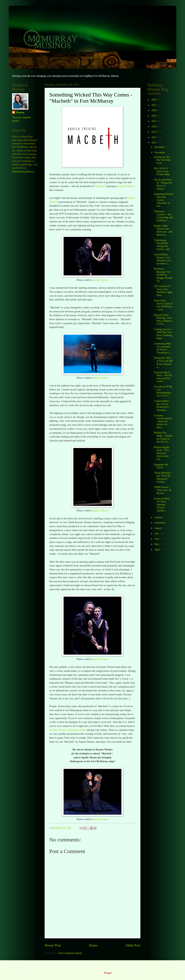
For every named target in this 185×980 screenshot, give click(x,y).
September (160, 523)
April (157, 550)
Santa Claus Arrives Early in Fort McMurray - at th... (163, 305)
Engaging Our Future (161, 466)
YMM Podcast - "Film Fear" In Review (162, 490)
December (160, 147)
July (157, 534)
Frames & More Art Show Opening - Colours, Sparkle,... (162, 505)
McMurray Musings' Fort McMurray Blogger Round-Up (163, 275)
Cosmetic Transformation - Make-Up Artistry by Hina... (163, 421)
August (158, 528)
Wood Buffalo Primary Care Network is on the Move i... (162, 259)
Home (93, 945)
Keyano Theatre (126, 186)
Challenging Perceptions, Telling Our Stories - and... (162, 245)
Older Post (133, 945)
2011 (154, 143)
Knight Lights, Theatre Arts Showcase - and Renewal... (163, 230)
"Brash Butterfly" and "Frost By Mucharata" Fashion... (163, 477)
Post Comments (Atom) (70, 953)
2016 (154, 116)
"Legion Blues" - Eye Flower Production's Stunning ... (162, 406)
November (160, 153)
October (159, 517)
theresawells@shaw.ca (23, 172)
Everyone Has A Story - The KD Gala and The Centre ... (163, 377)
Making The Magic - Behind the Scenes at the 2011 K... (163, 437)
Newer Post (53, 945)
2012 (154, 137)
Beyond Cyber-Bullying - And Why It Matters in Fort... (163, 320)
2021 (154, 105)
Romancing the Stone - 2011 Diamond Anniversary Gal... (161, 453)
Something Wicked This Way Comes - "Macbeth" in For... (163, 200)
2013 (154, 132)
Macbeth (100, 186)
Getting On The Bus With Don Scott (162, 160)
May (157, 544)
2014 (154, 126)
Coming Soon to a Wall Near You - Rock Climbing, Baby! (163, 334)
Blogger (108, 973)
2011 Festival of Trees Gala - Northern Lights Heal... (163, 291)
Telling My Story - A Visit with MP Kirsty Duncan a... (163, 362)
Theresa (20, 113)
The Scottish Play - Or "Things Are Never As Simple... (163, 184)
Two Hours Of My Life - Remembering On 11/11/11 (163, 391)
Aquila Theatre (101, 280)
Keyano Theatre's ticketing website (68, 730)
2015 (154, 121)
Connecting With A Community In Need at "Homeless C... (163, 348)
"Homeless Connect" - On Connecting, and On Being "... (163, 216)
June (157, 539)
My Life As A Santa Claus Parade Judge (162, 171)
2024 (154, 100)
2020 (154, 110)
